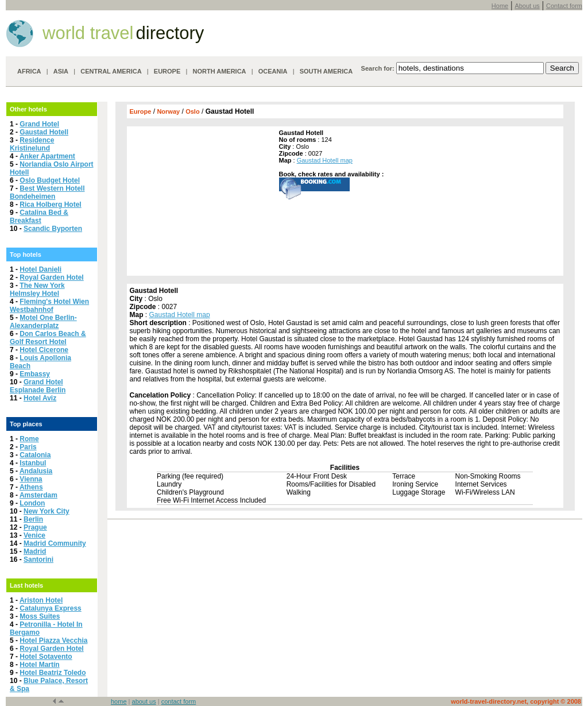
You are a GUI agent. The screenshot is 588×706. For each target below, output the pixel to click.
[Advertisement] (202, 201)
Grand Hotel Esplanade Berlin (38, 386)
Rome (29, 439)
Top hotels (26, 254)
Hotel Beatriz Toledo (53, 673)
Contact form (564, 6)
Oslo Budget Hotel (50, 180)
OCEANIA (273, 71)
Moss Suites (40, 616)
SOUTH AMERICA (326, 71)
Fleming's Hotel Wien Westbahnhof (49, 306)
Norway (168, 111)
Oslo (192, 111)
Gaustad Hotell (44, 132)
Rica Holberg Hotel (50, 205)
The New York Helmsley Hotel (37, 290)
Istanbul (33, 463)
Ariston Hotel (41, 600)
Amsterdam (38, 495)
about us (144, 701)
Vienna (31, 479)
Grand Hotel (39, 124)
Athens (31, 487)
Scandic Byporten (53, 229)
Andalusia (36, 471)
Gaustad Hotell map (325, 160)
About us (527, 6)
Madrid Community (55, 543)
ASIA (61, 71)
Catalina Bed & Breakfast (39, 217)
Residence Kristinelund (32, 144)
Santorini (38, 560)
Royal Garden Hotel (51, 277)
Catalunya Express (50, 608)
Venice (34, 535)
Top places (26, 424)
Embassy (35, 374)
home (119, 701)
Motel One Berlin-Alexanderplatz (43, 322)
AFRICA (29, 71)
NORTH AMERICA (219, 71)
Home (500, 6)
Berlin (33, 519)
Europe (141, 111)
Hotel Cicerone (44, 350)
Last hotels (26, 585)
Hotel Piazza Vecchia (53, 641)
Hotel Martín (39, 665)
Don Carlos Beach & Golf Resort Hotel (48, 338)
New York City (47, 511)
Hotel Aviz (40, 398)
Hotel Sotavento (46, 657)
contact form (179, 701)
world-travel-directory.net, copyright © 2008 (516, 701)
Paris (28, 447)
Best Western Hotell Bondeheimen (47, 192)
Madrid (35, 551)
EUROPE (167, 71)
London (32, 503)
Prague (35, 527)
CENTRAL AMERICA (111, 71)
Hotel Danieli (40, 269)
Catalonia (35, 455)
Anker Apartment (47, 156)
